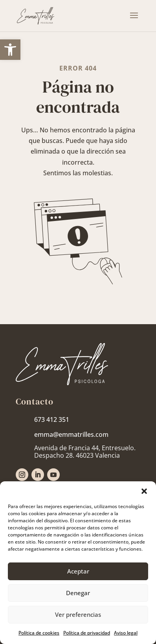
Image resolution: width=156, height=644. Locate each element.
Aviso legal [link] (126, 633)
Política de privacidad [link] (87, 633)
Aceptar (78, 571)
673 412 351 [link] (52, 419)
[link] (10, 50)
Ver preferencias (78, 614)
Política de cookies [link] (39, 633)
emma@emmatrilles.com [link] (71, 434)
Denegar (78, 593)
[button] (144, 491)
